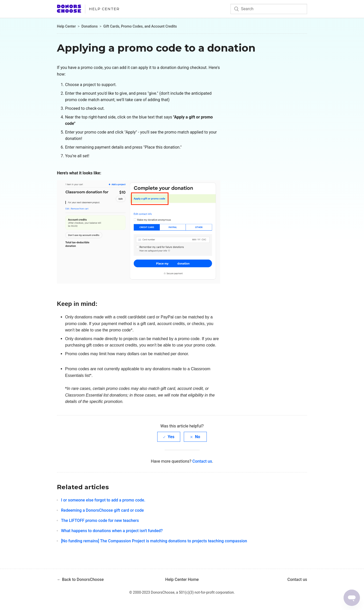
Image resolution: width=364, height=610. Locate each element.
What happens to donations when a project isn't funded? (112, 531)
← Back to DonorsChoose (80, 579)
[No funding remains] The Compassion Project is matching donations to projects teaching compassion (154, 541)
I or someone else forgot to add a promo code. (103, 500)
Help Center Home (182, 579)
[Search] (269, 9)
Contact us (202, 461)
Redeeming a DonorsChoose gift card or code (102, 510)
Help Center (104, 9)
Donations (90, 26)
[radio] (169, 437)
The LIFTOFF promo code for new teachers (100, 521)
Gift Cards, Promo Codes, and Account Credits (140, 26)
